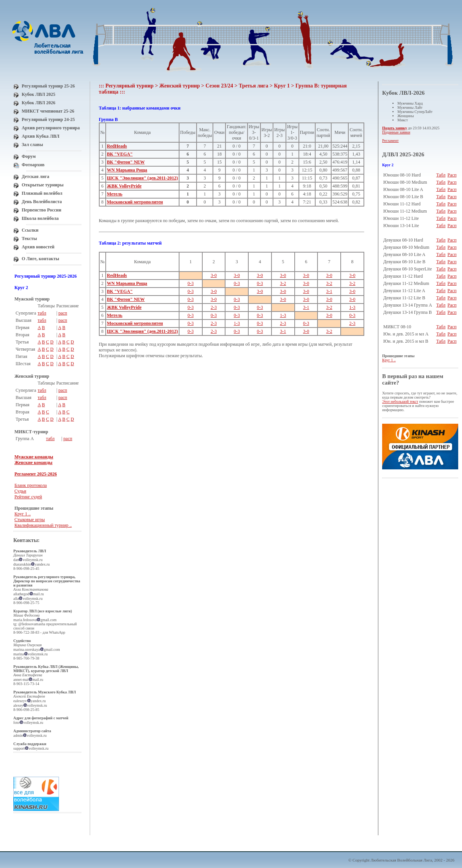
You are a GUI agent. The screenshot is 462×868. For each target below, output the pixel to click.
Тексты (29, 238)
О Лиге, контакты (40, 259)
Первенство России (41, 210)
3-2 (283, 283)
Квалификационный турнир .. (43, 525)
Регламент (390, 141)
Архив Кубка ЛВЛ (40, 136)
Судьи (20, 491)
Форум (29, 156)
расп (63, 313)
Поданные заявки (396, 132)
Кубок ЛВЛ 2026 (38, 103)
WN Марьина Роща (127, 170)
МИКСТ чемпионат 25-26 (48, 111)
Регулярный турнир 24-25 (48, 119)
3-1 (329, 291)
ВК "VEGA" (120, 154)
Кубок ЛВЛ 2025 (38, 94)
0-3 (191, 283)
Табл (441, 175)
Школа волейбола (40, 218)
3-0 (214, 275)
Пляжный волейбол (42, 193)
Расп (452, 175)
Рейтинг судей (28, 497)
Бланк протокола (31, 485)
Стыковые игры (30, 520)
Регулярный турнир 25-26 (48, 86)
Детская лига (35, 176)
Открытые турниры (43, 185)
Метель (115, 194)
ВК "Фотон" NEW (126, 162)
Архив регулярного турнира (51, 128)
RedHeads (117, 146)
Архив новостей (38, 247)
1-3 (352, 307)
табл (42, 313)
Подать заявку (395, 128)
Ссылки (30, 230)
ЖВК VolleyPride (124, 186)
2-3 (214, 307)
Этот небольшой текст (400, 401)
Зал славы (32, 145)
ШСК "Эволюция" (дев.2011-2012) (142, 178)
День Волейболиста (42, 202)
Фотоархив (33, 165)
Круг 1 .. (23, 514)
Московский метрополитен (135, 202)
